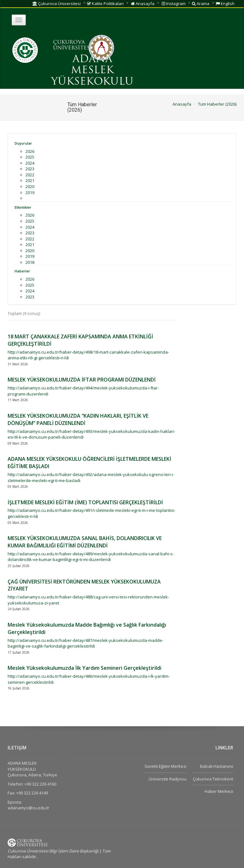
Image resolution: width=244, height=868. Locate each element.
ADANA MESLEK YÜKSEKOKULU (92, 71)
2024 (30, 163)
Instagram (174, 3)
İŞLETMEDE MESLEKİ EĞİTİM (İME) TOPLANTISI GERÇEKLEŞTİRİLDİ (85, 502)
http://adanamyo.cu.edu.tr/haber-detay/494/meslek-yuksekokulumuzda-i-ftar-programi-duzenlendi (83, 391)
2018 (30, 262)
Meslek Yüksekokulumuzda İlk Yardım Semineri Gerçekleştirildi (85, 668)
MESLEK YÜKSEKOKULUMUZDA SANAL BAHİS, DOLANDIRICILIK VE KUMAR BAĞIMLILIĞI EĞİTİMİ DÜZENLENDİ (85, 542)
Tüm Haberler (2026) (217, 104)
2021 (30, 180)
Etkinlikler (23, 207)
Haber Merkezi (219, 791)
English (225, 3)
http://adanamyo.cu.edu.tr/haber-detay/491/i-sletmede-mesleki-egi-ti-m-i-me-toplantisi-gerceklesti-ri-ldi (91, 513)
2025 (30, 157)
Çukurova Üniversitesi (57, 3)
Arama (201, 3)
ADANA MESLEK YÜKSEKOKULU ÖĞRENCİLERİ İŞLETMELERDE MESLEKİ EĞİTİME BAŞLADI (89, 463)
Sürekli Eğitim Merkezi (166, 766)
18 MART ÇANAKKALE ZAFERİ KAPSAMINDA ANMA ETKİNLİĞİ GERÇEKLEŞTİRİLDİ (80, 340)
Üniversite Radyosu (168, 779)
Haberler (22, 271)
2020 (30, 186)
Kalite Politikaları (105, 3)
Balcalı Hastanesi (217, 766)
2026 (30, 151)
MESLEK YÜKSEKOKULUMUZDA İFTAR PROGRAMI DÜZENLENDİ (82, 380)
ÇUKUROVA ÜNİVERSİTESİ (72, 45)
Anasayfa (143, 3)
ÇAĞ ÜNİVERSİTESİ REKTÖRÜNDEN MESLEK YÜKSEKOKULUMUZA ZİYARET (84, 585)
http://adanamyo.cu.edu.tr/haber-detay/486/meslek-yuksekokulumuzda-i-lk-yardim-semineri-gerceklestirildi (89, 679)
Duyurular (23, 143)
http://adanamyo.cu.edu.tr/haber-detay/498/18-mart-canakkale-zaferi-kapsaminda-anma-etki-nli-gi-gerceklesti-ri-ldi (88, 355)
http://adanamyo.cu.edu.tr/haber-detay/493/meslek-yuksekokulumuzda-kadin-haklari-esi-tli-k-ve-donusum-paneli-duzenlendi (91, 434)
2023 (30, 169)
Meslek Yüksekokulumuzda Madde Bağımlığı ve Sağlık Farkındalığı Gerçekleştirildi (87, 628)
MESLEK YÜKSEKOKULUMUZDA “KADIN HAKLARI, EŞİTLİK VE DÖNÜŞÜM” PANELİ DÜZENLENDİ (78, 419)
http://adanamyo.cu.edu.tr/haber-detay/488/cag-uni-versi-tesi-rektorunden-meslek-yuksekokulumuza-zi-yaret (88, 600)
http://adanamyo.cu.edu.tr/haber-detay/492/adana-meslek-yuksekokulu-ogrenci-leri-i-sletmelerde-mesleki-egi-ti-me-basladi (91, 477)
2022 (30, 175)
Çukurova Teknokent (213, 779)
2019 (30, 193)
